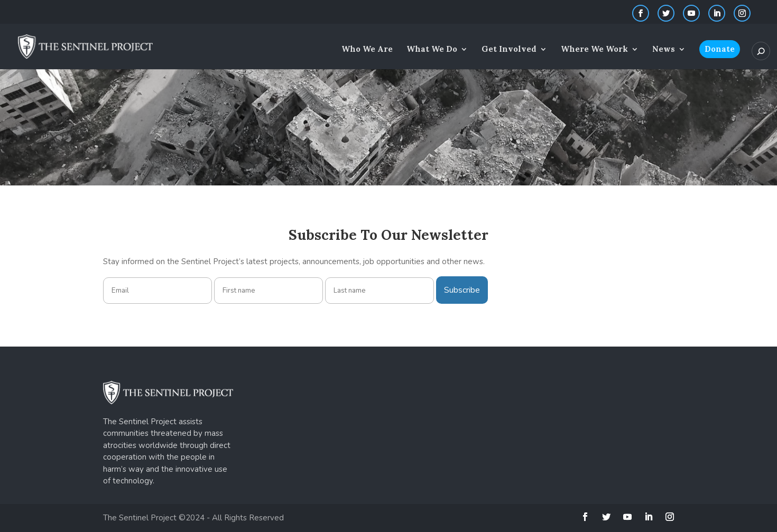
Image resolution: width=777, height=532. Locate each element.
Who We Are (367, 50)
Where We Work (594, 50)
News (664, 50)
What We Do (432, 50)
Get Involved (509, 50)
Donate (720, 49)
